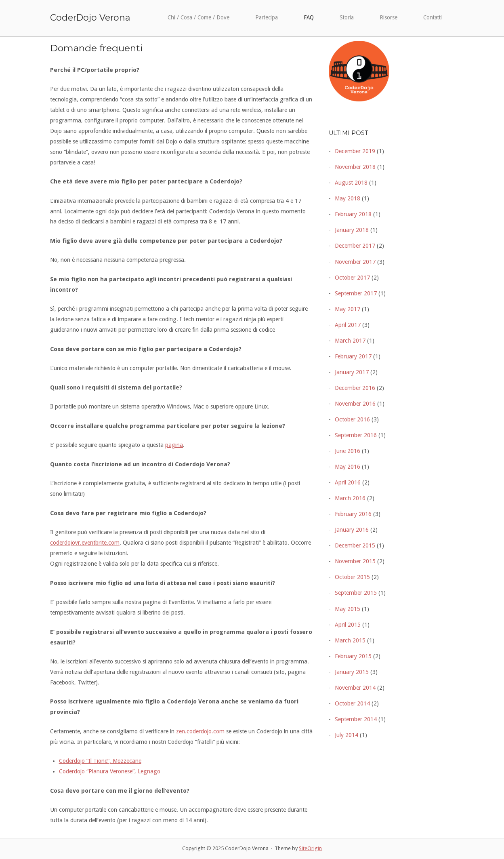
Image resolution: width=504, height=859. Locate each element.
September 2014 (356, 719)
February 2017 (353, 356)
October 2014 (352, 703)
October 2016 (352, 419)
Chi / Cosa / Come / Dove (198, 17)
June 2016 (348, 451)
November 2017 (355, 262)
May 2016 (348, 467)
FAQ (309, 17)
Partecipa (267, 17)
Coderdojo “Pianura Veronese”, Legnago (110, 771)
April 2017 (348, 325)
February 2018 (353, 214)
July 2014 (346, 735)
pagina (174, 445)
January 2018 (352, 230)
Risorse (388, 17)
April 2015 (348, 625)
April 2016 (348, 482)
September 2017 (356, 293)
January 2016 (352, 530)
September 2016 (356, 435)
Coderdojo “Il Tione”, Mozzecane (100, 761)
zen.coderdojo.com (200, 731)
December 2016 (355, 388)
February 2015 (353, 656)
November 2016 (355, 404)
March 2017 (350, 341)
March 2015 (350, 640)
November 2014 (355, 688)
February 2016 (353, 514)
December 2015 (355, 545)
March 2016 (350, 498)
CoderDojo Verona (90, 17)
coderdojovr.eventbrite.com (85, 543)
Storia (347, 17)
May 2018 (348, 198)
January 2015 (352, 672)
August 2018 (351, 183)
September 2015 (356, 593)
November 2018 (355, 167)
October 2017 (352, 278)
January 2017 (352, 372)
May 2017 (348, 309)
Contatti (433, 17)
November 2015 (355, 561)
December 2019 (355, 151)
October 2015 (352, 577)
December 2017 (355, 246)
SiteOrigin (310, 848)
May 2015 (348, 609)
